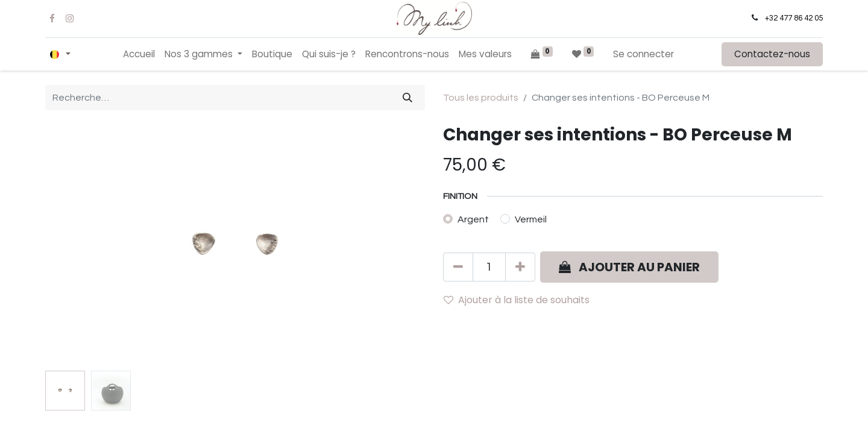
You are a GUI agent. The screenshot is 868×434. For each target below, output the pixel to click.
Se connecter (643, 54)
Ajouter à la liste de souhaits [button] (517, 300)
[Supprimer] (458, 267)
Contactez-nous (772, 54)
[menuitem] (139, 55)
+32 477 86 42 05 (794, 18)
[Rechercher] (407, 98)
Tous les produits (481, 98)
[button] (629, 267)
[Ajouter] (520, 267)
